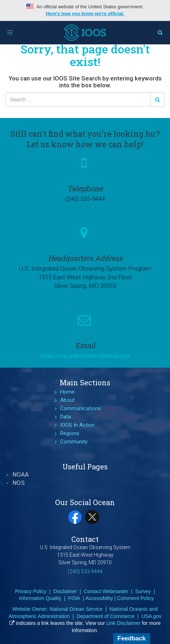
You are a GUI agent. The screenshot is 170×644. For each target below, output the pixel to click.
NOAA (21, 474)
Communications (80, 408)
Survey (143, 591)
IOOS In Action (77, 425)
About (67, 400)
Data (66, 417)
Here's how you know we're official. (85, 14)
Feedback (131, 638)
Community (74, 442)
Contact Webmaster (106, 591)
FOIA (74, 598)
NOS (19, 483)
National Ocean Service (76, 609)
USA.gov (151, 616)
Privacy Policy (31, 591)
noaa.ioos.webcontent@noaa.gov (85, 356)
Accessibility (99, 598)
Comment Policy (135, 598)
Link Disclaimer (123, 623)
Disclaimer (65, 591)
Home (67, 392)
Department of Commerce (106, 616)
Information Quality (40, 598)
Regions (70, 433)
